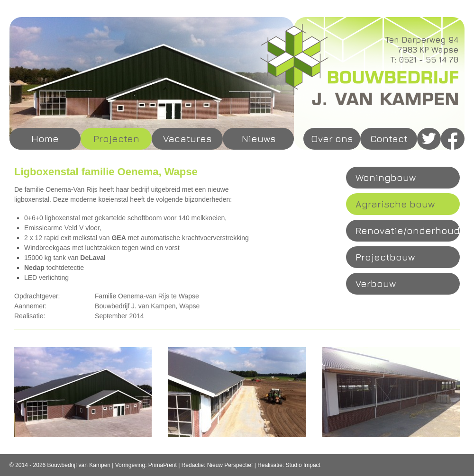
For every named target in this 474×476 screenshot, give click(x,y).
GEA (118, 238)
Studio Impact (303, 465)
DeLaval (93, 258)
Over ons (332, 139)
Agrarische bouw (395, 204)
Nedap (34, 268)
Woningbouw (386, 177)
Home (45, 139)
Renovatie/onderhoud (408, 230)
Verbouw (376, 283)
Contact (389, 139)
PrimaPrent (163, 465)
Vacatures (187, 139)
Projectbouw (385, 257)
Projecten (116, 139)
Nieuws (259, 139)
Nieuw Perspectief (230, 465)
